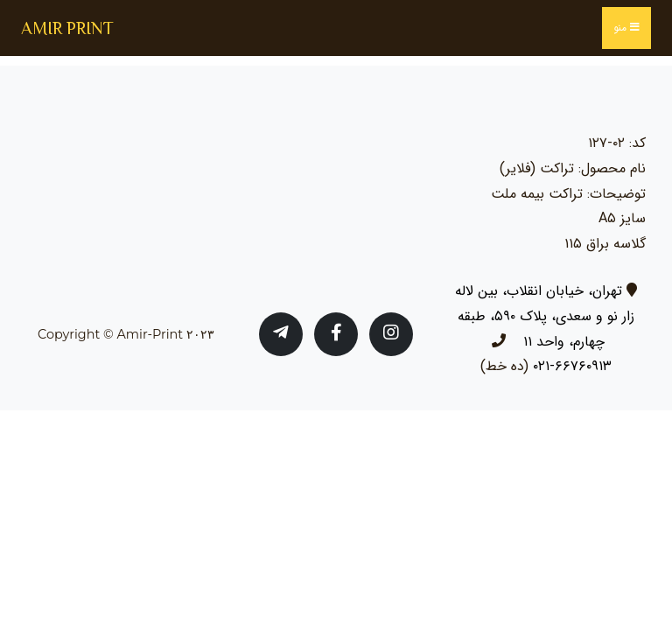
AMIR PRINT (67, 28)
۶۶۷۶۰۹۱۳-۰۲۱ (572, 366)
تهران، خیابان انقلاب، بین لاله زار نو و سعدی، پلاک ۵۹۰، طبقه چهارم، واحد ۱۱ (545, 316)
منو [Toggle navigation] (626, 28)
